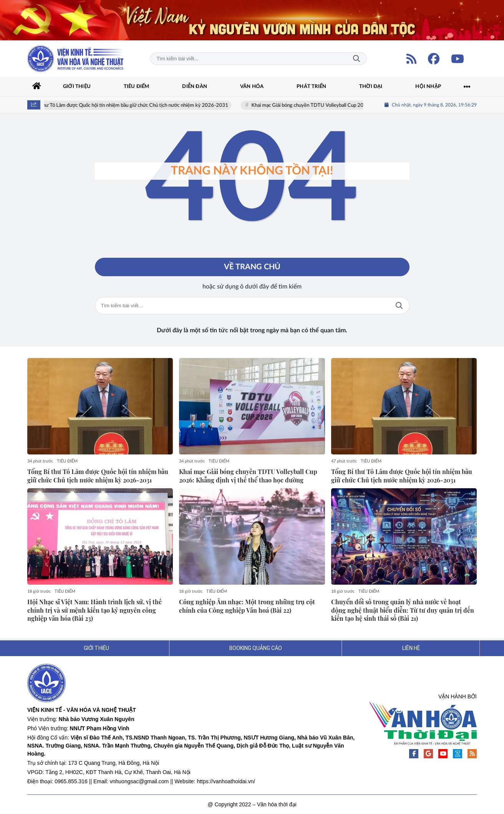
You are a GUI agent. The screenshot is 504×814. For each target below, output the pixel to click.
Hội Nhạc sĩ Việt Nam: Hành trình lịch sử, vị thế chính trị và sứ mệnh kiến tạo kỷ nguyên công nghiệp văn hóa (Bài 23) (94, 610)
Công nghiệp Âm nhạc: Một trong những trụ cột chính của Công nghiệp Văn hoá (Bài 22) (247, 606)
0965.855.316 (71, 781)
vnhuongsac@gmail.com (139, 781)
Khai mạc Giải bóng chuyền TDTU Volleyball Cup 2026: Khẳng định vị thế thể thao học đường (358, 105)
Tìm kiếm (356, 59)
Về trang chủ (252, 267)
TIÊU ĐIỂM (67, 461)
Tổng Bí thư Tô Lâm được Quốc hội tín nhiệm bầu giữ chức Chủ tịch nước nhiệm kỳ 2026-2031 (132, 105)
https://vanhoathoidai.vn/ (226, 781)
